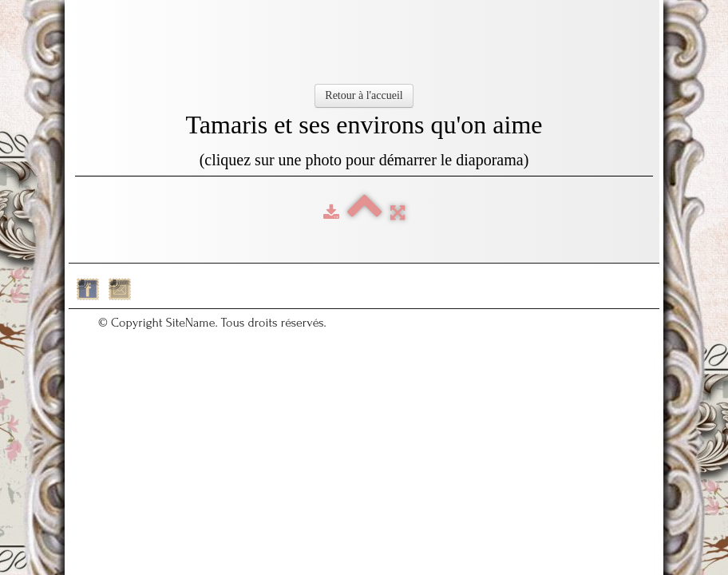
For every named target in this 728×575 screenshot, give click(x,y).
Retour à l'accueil (364, 95)
